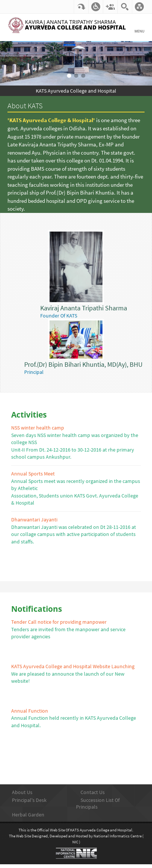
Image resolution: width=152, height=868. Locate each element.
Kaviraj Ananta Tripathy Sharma (75, 25)
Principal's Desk (29, 800)
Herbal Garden (28, 815)
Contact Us (93, 792)
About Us (22, 792)
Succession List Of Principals (98, 803)
